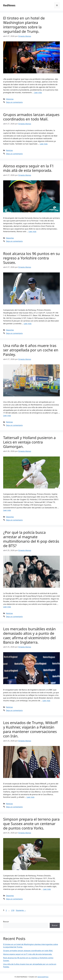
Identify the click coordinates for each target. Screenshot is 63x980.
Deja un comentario (14, 102)
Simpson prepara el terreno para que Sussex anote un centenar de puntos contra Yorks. (31, 824)
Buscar (6, 922)
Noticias (9, 150)
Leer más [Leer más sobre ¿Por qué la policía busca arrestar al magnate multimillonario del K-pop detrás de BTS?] (7, 607)
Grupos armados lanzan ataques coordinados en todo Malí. (31, 117)
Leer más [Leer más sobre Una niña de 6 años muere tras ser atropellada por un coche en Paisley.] (7, 415)
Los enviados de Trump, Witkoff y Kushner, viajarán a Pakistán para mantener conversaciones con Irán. (30, 729)
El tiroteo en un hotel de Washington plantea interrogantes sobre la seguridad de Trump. (24, 25)
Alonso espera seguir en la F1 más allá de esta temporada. (28, 168)
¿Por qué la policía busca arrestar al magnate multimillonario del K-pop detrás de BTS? (31, 539)
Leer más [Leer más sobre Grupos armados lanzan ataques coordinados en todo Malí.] (44, 144)
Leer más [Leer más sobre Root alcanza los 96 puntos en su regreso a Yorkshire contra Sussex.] (28, 324)
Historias (10, 99)
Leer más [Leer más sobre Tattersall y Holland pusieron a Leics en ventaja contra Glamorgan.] (7, 510)
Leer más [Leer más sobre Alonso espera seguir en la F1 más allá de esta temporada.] (32, 231)
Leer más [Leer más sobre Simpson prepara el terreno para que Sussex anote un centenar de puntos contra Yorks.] (47, 889)
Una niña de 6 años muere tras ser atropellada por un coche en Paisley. (31, 350)
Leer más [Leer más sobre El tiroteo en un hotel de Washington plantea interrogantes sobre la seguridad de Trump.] (38, 92)
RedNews (9, 5)
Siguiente (21, 910)
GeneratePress (43, 977)
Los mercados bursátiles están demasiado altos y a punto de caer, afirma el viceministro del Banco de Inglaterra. (29, 636)
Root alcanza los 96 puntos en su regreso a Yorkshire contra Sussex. (31, 258)
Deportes (10, 238)
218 (13, 910)
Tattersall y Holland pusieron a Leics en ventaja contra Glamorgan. (29, 442)
